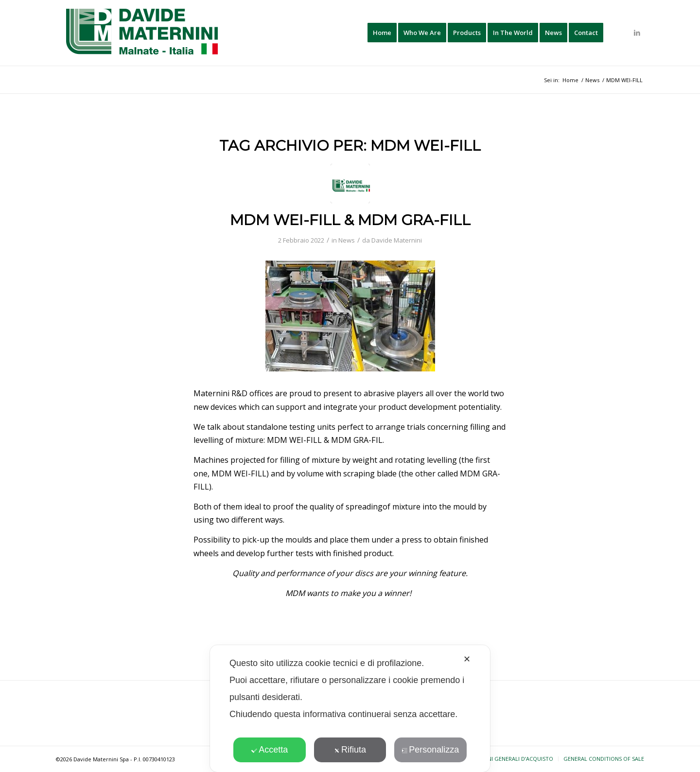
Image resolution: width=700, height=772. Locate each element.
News (347, 240)
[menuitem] (382, 33)
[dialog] (350, 709)
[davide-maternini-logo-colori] (142, 33)
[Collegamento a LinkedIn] (637, 33)
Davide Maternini (397, 240)
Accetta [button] (270, 750)
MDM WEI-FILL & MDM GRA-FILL (350, 220)
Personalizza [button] (430, 750)
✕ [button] (467, 659)
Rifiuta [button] (350, 750)
